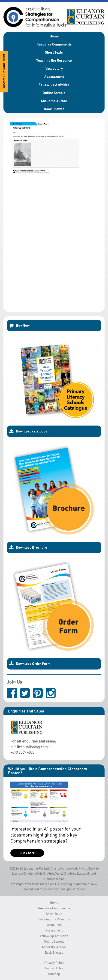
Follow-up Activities (54, 85)
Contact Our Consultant (4, 72)
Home (54, 36)
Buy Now (19, 326)
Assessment (54, 76)
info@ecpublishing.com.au (31, 747)
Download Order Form (30, 664)
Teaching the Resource (54, 60)
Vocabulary (54, 68)
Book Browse (54, 109)
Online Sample (54, 93)
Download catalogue (28, 431)
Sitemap (54, 974)
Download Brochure (28, 548)
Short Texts (54, 52)
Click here (27, 853)
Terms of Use (54, 968)
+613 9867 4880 (22, 752)
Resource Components (54, 44)
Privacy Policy (54, 963)
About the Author (54, 101)
